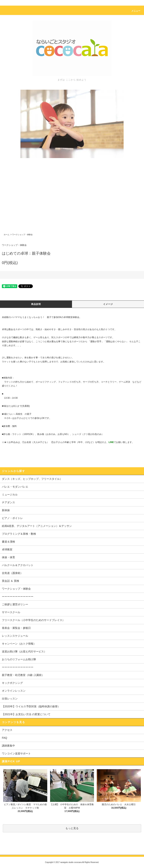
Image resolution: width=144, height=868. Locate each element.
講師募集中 (8, 746)
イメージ (108, 304)
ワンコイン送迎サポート (16, 753)
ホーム (7, 235)
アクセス (7, 730)
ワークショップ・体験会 (22, 235)
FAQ (4, 738)
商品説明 (36, 304)
